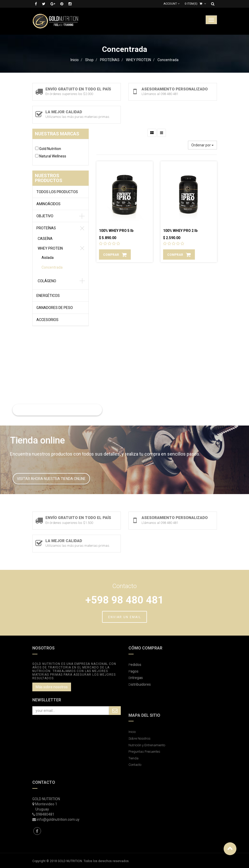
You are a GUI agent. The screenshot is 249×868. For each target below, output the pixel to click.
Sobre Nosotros (140, 738)
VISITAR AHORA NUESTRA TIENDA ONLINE (51, 479)
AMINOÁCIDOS (48, 204)
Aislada (48, 258)
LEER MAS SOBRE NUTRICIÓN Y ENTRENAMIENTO (57, 410)
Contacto (135, 765)
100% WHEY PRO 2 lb (180, 231)
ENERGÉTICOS (48, 296)
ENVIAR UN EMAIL (125, 617)
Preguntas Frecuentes (144, 752)
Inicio (75, 60)
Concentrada (168, 60)
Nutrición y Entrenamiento (147, 745)
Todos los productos (57, 192)
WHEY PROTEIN (138, 60)
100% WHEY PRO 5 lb (116, 231)
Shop (89, 60)
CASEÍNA (45, 239)
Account (172, 4)
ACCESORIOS (47, 320)
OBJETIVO (45, 216)
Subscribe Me (115, 711)
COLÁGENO (47, 281)
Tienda (133, 758)
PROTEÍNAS (110, 60)
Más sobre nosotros (52, 687)
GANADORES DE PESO (55, 308)
